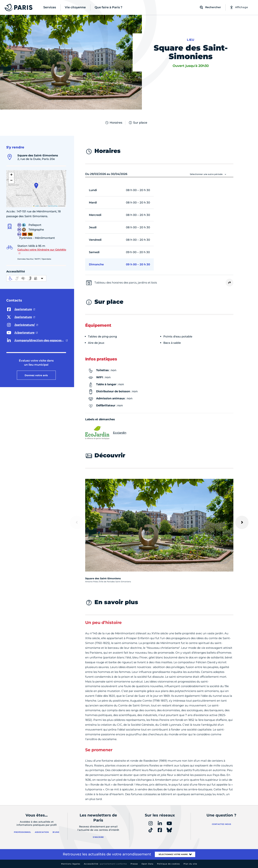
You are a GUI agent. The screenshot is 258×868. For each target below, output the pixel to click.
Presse (134, 864)
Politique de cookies (168, 864)
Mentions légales (71, 864)
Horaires (114, 123)
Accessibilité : (105, 864)
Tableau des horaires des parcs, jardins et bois (126, 283)
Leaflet (36, 206)
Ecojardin (106, 433)
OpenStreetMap (53, 206)
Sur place (138, 123)
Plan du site (190, 864)
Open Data (147, 864)
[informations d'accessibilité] (26, 278)
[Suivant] (242, 522)
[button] (36, 186)
